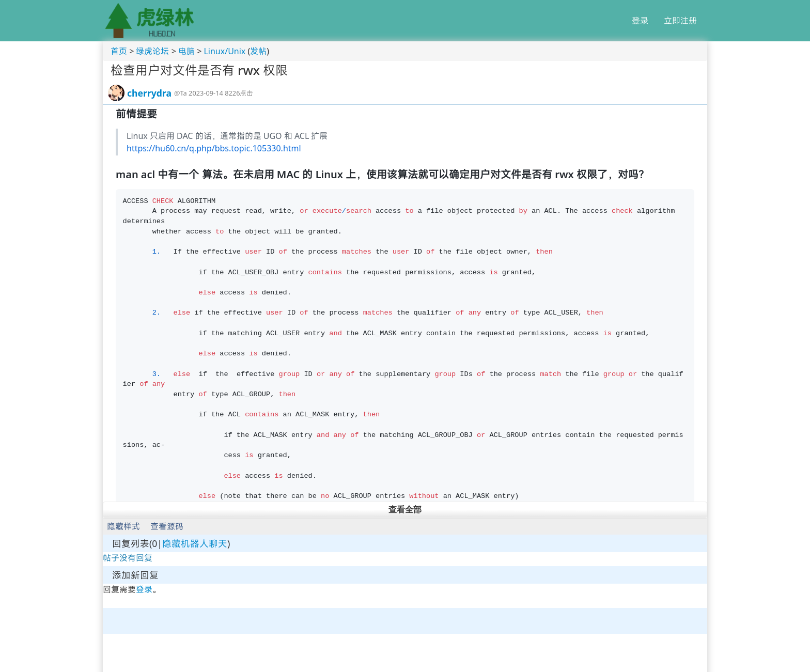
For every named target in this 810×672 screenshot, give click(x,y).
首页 (119, 51)
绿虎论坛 (152, 51)
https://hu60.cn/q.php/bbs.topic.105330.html (214, 148)
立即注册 (680, 21)
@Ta (181, 93)
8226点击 (239, 93)
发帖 (258, 51)
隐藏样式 (123, 526)
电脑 (186, 51)
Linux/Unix (224, 51)
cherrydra (149, 93)
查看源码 (167, 526)
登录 (640, 21)
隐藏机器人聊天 (195, 543)
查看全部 (405, 510)
